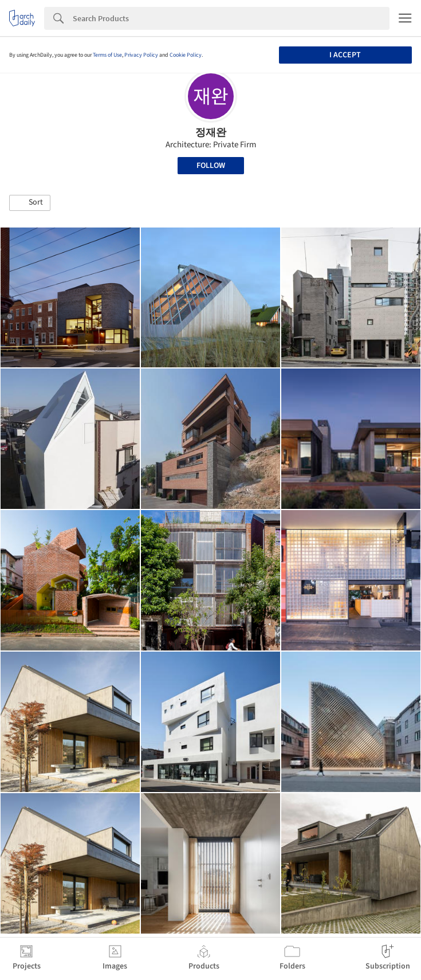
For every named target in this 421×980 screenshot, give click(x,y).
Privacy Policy (141, 55)
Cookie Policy (186, 55)
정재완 (211, 133)
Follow (211, 166)
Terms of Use (107, 55)
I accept (345, 55)
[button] (30, 203)
